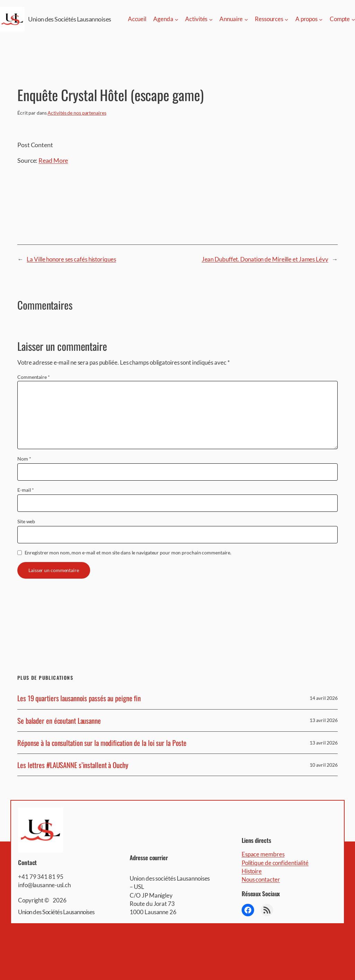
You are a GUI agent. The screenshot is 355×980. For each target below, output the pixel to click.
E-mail (26, 490)
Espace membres (263, 854)
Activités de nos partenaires (77, 113)
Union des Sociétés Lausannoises (70, 19)
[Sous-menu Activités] (211, 19)
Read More (53, 160)
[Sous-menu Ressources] (286, 19)
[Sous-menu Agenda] (176, 19)
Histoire (252, 871)
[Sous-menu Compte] (353, 19)
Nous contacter (261, 879)
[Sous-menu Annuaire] (246, 19)
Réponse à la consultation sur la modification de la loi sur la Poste (102, 743)
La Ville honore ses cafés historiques (71, 259)
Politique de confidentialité (275, 863)
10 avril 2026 (324, 765)
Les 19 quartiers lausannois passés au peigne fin (79, 698)
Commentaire (34, 377)
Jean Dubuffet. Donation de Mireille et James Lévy (265, 259)
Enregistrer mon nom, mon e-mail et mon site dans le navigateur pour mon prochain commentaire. (128, 553)
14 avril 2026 (324, 698)
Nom (24, 459)
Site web (26, 521)
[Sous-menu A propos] (321, 19)
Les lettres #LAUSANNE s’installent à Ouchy (73, 765)
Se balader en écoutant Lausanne (59, 720)
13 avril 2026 (324, 720)
